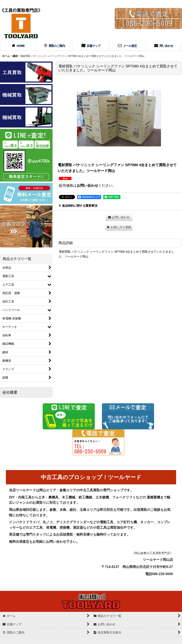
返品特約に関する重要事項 (78, 206)
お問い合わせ (87, 185)
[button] (119, 227)
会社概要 (10, 392)
